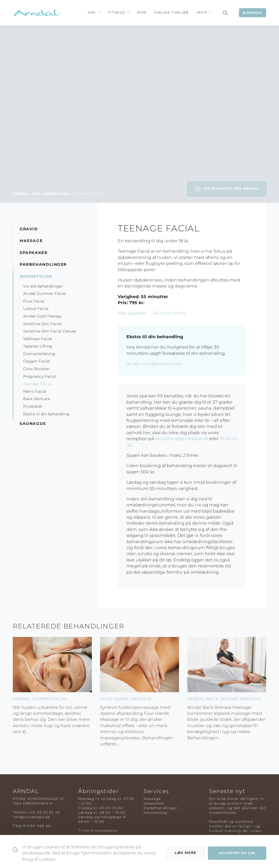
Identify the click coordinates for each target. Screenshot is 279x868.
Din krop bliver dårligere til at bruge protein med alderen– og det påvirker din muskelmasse (238, 805)
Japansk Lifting (38, 346)
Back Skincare (37, 399)
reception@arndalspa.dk (182, 439)
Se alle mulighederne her (154, 364)
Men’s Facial (35, 391)
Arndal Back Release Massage (224, 699)
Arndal (21, 194)
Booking (253, 13)
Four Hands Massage (126, 699)
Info (202, 12)
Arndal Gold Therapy (42, 316)
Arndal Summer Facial (45, 294)
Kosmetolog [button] (36, 276)
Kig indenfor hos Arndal (227, 189)
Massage (152, 799)
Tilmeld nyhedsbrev (98, 831)
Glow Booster (36, 369)
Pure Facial (34, 301)
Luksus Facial (36, 309)
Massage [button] (31, 241)
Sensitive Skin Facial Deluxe (49, 331)
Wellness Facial (38, 339)
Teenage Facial (37, 384)
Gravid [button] (29, 229)
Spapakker (154, 803)
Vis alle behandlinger (43, 286)
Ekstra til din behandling (47, 414)
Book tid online (169, 313)
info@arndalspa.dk (31, 817)
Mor (142, 12)
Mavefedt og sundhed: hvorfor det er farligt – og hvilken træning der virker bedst (236, 828)
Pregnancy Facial (40, 376)
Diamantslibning (39, 354)
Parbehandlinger (161, 808)
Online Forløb (172, 12)
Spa (92, 12)
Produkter (33, 406)
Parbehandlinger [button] (43, 264)
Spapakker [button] (34, 253)
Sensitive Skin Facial (42, 324)
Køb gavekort (132, 313)
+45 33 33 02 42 (44, 812)
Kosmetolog (56, 194)
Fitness (116, 12)
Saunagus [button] (33, 424)
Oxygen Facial (37, 361)
